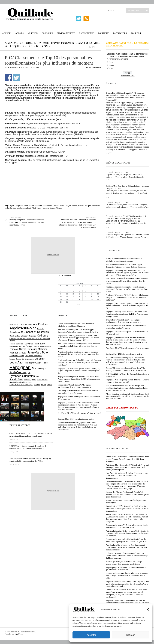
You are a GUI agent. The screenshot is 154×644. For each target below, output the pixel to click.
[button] (148, 609)
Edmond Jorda (58, 206)
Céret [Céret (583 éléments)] (37, 344)
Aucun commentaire (93, 67)
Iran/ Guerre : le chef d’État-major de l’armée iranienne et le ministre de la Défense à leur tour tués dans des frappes (127, 281)
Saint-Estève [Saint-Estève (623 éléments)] (42, 379)
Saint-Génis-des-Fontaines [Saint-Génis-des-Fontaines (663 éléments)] (20, 382)
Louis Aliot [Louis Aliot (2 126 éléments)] (16, 362)
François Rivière (71, 206)
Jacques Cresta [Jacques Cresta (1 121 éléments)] (18, 353)
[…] (107, 153)
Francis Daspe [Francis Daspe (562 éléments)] (46, 346)
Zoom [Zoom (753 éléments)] (50, 385)
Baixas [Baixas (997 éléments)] (41, 329)
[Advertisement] (53, 173)
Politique (104, 33)
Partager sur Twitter (16, 78)
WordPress (19, 634)
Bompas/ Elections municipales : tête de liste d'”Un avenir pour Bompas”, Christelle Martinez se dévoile (126, 369)
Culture (33, 33)
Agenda (20, 33)
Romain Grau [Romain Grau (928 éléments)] (16, 379)
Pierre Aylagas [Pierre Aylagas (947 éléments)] (39, 368)
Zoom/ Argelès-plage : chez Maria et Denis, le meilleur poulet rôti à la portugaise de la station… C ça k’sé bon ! (127, 540)
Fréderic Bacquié (85, 206)
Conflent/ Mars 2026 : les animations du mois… (124, 354)
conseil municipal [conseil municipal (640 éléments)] (16, 344)
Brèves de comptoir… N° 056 (117, 232)
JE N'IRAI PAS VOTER (119, 59)
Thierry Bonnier (43, 208)
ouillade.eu (15, 632)
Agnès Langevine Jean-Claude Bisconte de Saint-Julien (31, 206)
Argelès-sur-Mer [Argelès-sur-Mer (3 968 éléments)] (23, 328)
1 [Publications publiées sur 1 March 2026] (98, 289)
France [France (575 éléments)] (36, 346)
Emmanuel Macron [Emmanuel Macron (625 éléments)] (17, 346)
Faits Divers (120, 33)
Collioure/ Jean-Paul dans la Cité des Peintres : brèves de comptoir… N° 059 (127, 187)
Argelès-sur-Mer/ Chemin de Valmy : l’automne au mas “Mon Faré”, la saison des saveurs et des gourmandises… (127, 476)
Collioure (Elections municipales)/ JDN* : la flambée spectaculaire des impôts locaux (126, 327)
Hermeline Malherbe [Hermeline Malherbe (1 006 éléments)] (37, 349)
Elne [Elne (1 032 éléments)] (42, 344)
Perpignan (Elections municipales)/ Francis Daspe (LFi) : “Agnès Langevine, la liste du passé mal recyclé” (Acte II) (128, 306)
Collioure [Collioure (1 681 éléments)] (42, 336)
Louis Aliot (31, 208)
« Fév (79, 304)
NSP (112, 62)
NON (112, 65)
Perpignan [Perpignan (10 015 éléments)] (20, 367)
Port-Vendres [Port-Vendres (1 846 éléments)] (18, 372)
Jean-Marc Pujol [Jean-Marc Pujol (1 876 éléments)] (38, 352)
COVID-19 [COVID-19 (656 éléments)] (29, 344)
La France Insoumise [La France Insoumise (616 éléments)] (33, 356)
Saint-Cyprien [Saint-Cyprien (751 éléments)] (30, 379)
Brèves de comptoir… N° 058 (117, 202)
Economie (47, 33)
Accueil (7, 33)
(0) (110, 153)
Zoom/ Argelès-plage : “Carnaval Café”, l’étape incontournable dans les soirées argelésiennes (124, 563)
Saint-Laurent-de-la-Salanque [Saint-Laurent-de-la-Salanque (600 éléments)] (21, 385)
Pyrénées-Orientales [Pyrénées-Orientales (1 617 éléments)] (22, 376)
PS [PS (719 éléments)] (29, 373)
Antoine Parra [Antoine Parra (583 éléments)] (27, 324)
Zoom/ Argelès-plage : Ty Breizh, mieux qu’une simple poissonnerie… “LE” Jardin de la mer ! (127, 526)
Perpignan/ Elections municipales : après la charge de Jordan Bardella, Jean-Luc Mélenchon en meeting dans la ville (127, 289)
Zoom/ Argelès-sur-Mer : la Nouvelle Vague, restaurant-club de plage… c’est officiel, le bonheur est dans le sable (127, 576)
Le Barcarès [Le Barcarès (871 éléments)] (28, 359)
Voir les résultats (127, 75)
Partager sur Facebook (8, 78)
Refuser (131, 635)
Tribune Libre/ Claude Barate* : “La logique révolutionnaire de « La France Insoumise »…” (124, 321)
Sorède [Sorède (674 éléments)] (37, 385)
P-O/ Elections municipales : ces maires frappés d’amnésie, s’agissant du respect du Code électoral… (126, 266)
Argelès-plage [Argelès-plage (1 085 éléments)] (40, 324)
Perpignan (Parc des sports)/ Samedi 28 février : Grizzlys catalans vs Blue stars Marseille (127, 381)
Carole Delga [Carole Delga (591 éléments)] (15, 336)
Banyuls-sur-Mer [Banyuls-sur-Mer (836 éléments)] (17, 332)
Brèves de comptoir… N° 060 (117, 172)
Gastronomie (86, 33)
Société (28, 46)
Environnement (66, 33)
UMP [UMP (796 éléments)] (44, 385)
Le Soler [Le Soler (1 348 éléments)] (40, 359)
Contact (110, 10)
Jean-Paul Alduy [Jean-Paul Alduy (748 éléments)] (17, 356)
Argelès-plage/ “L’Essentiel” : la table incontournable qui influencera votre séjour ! (126, 569)
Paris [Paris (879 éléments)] (45, 363)
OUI (112, 69)
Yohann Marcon (56, 208)
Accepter (91, 635)
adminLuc (12, 67)
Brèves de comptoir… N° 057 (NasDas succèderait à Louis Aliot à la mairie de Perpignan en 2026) (126, 217)
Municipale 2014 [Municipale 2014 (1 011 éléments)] (33, 363)
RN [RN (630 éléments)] (37, 376)
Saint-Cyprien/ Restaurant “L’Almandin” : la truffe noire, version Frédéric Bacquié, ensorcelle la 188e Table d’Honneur (128, 459)
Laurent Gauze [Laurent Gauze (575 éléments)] (15, 359)
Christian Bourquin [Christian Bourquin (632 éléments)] (28, 336)
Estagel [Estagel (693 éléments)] (29, 346)
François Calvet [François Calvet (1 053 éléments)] (18, 349)
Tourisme (136, 33)
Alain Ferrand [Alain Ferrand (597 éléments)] (15, 324)
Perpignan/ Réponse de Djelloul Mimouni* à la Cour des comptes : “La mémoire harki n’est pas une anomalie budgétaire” (127, 297)
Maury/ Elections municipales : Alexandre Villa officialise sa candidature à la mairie (124, 260)
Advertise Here (53, 255)
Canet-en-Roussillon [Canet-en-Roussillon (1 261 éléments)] (37, 332)
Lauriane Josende (20, 208)
